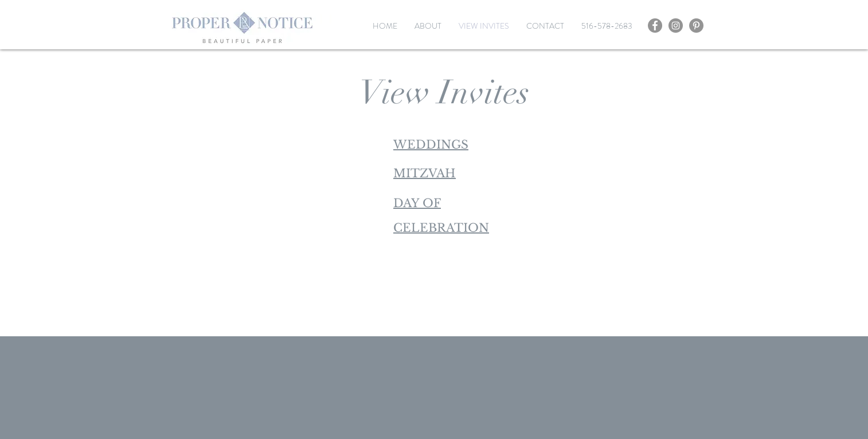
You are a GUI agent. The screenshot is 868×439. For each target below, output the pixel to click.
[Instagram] (676, 26)
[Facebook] (655, 26)
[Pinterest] (696, 26)
